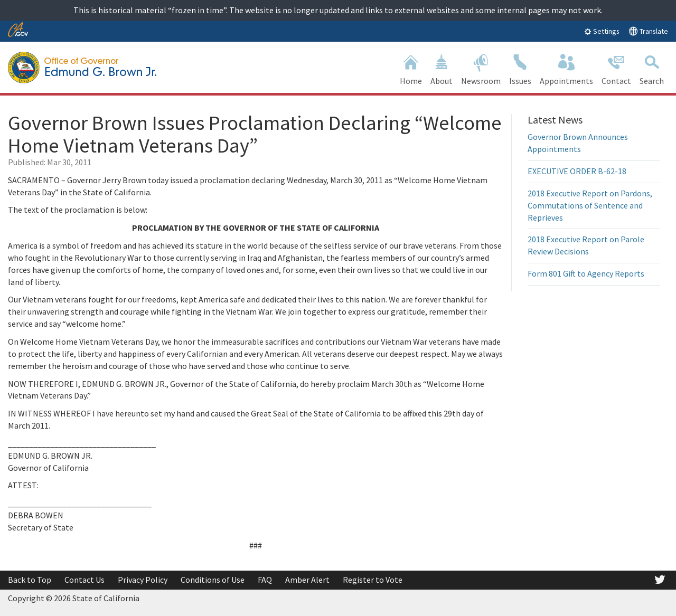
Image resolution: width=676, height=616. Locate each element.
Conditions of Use (213, 580)
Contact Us (84, 580)
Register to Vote (373, 580)
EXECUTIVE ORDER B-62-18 (577, 171)
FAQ (265, 580)
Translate (648, 31)
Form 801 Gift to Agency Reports (586, 273)
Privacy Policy (143, 580)
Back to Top (30, 580)
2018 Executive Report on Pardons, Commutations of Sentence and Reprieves (590, 205)
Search (652, 68)
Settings (602, 31)
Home (411, 68)
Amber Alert (307, 580)
